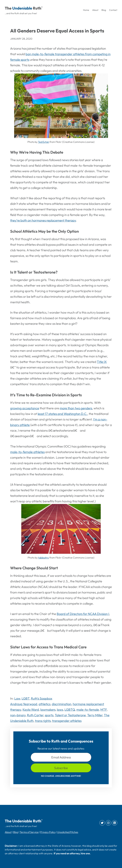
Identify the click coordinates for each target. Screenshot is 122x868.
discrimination (62, 704)
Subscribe (61, 768)
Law (17, 698)
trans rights (43, 721)
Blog (16, 832)
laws (60, 710)
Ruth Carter (35, 715)
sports (49, 715)
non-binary (18, 715)
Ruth (37, 8)
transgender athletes (67, 721)
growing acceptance (25, 408)
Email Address (61, 757)
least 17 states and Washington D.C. (63, 414)
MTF (104, 710)
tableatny (44, 558)
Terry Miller (95, 715)
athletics (44, 704)
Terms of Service (29, 832)
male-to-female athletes (27, 452)
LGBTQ (70, 710)
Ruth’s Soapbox (42, 698)
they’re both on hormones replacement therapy (43, 220)
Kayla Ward (31, 710)
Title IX (102, 362)
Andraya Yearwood (24, 704)
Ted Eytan (44, 142)
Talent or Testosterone (70, 715)
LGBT (26, 698)
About (8, 832)
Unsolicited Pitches (68, 832)
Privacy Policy (48, 832)
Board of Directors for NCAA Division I (83, 614)
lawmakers (48, 710)
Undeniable (22, 8)
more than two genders (76, 408)
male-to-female (88, 710)
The (8, 8)
